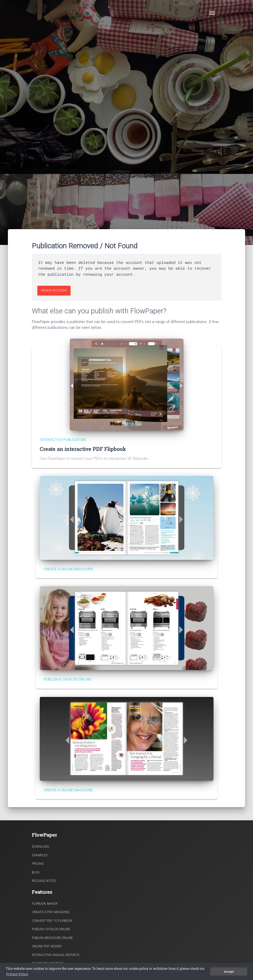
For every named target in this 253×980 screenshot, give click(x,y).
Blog (36, 872)
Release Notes (44, 881)
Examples (40, 855)
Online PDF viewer (47, 946)
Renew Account (54, 290)
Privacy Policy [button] (17, 974)
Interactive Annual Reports (56, 955)
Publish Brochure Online (52, 938)
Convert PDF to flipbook (52, 921)
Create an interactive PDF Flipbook (83, 449)
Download (41, 847)
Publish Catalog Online (51, 929)
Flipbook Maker (45, 904)
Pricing (38, 864)
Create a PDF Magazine (51, 912)
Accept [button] (229, 972)
